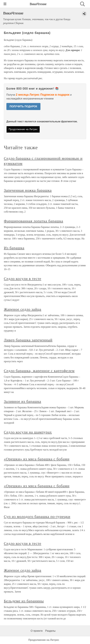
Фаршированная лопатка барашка (33, 221)
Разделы (50, 631)
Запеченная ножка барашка (28, 190)
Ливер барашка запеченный (28, 340)
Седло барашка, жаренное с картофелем (39, 371)
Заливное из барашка (22, 401)
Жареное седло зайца (23, 309)
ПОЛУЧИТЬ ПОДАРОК (23, 106)
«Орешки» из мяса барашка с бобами (37, 459)
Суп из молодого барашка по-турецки (37, 517)
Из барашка (14, 248)
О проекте (37, 631)
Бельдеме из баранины (24, 601)
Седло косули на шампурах (28, 432)
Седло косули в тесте (23, 279)
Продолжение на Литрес (23, 129)
